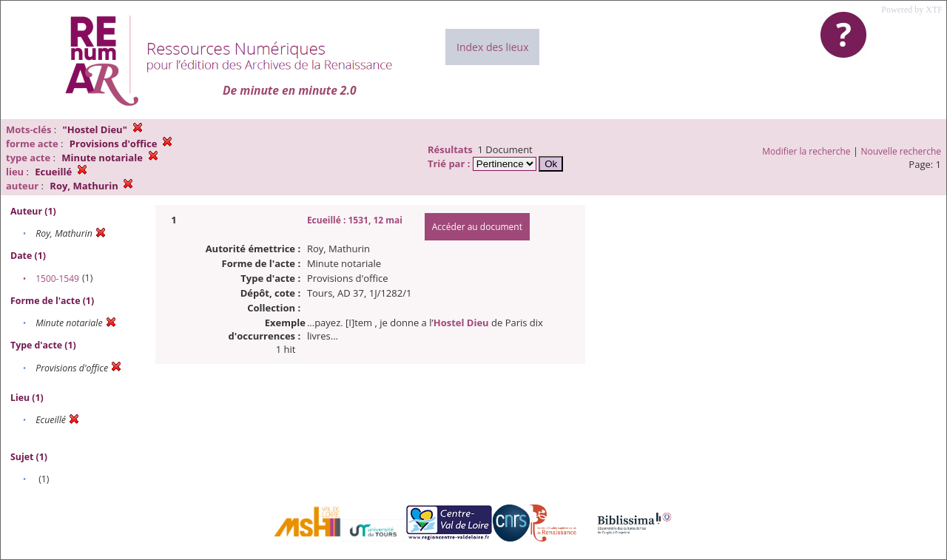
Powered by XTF (912, 10)
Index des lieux (492, 47)
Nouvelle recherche (901, 151)
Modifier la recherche (806, 151)
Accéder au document (477, 227)
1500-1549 (57, 279)
